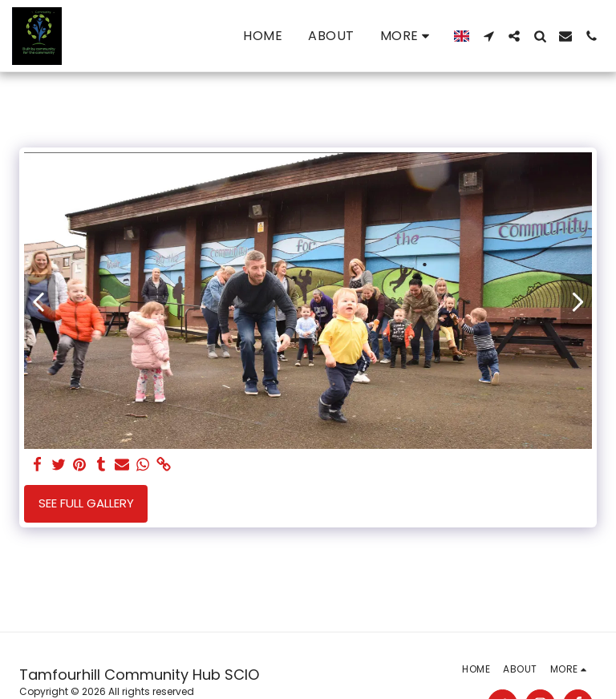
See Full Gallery (86, 503)
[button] (488, 36)
